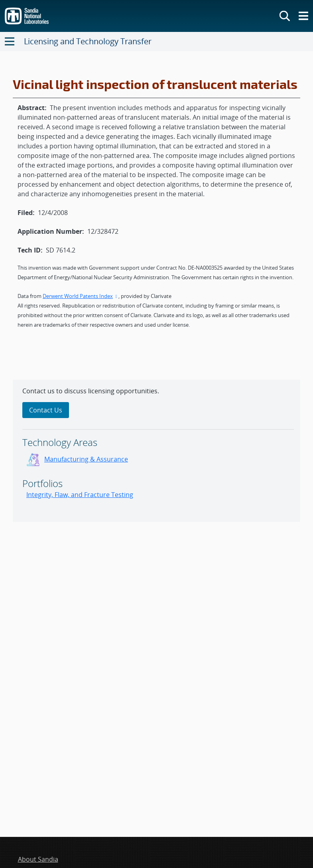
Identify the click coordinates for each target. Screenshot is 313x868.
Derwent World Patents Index (81, 296)
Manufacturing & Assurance (86, 459)
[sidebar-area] (156, 451)
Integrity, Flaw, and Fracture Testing (80, 495)
